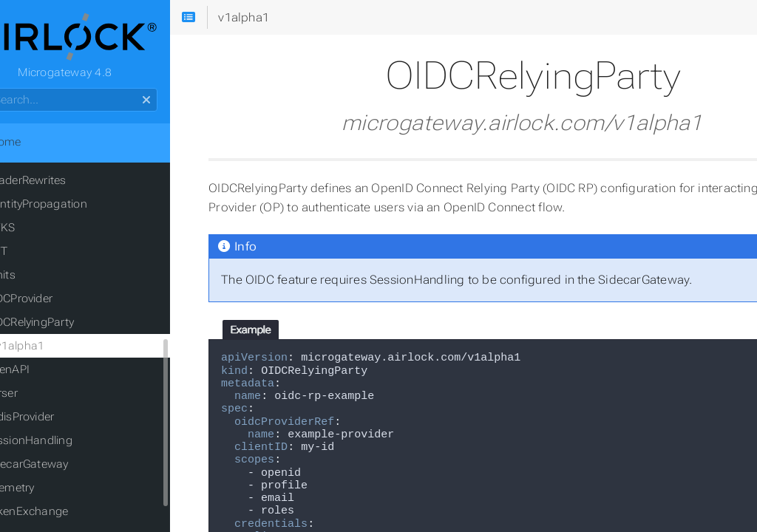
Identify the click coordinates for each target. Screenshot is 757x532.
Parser (40, 396)
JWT (35, 254)
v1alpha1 (60, 349)
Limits (39, 278)
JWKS (39, 231)
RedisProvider (59, 420)
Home (36, 145)
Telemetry (49, 491)
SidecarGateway (66, 467)
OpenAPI (47, 372)
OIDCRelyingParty (69, 325)
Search (13, 91)
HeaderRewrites (65, 183)
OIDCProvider (58, 301)
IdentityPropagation (75, 207)
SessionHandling (68, 443)
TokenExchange (66, 514)
